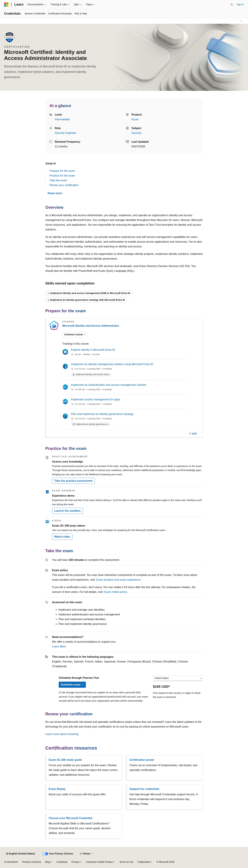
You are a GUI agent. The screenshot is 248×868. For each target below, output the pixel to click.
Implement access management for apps (96, 399)
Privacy (75, 862)
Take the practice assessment (73, 481)
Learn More (59, 646)
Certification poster (142, 760)
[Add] (193, 434)
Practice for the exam (62, 176)
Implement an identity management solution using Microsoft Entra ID (112, 364)
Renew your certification (64, 185)
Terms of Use (126, 862)
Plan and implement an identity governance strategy (102, 414)
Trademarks (144, 862)
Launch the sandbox (68, 511)
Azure (135, 119)
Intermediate (62, 119)
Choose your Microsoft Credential (70, 818)
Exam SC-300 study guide (65, 760)
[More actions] (241, 21)
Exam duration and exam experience (118, 580)
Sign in (240, 4)
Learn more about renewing (62, 734)
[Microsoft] (6, 5)
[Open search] (232, 5)
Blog (48, 862)
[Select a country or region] (178, 678)
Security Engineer (65, 133)
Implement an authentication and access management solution (109, 385)
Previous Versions (32, 862)
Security (136, 133)
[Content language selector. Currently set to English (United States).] (20, 854)
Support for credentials (144, 789)
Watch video (62, 537)
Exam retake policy (116, 592)
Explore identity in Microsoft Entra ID (93, 350)
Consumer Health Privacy (99, 862)
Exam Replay (57, 789)
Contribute (62, 862)
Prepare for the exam (62, 171)
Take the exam (58, 180)
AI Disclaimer (11, 862)
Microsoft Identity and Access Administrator (91, 326)
